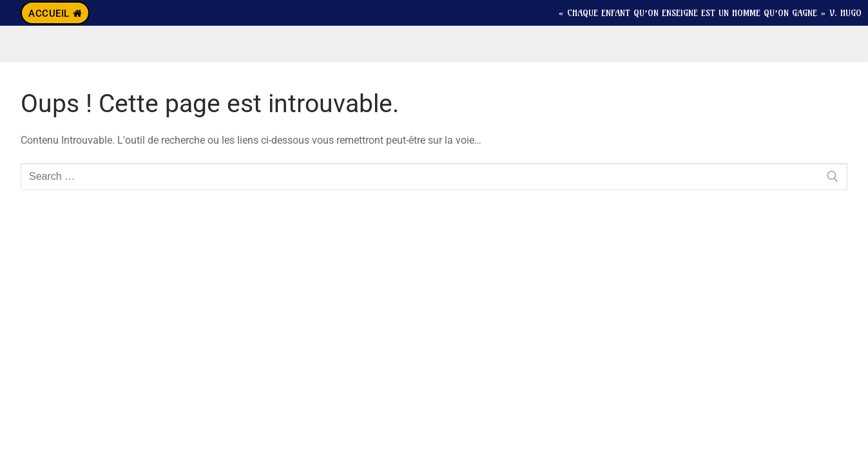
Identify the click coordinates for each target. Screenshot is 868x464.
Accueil (55, 14)
